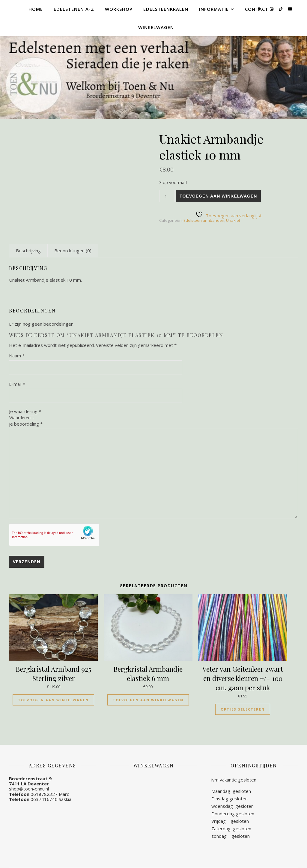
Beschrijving (28, 251)
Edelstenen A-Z (74, 9)
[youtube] (290, 9)
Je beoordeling (26, 424)
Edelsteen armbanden (204, 220)
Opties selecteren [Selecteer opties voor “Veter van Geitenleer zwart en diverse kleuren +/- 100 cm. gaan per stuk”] (243, 709)
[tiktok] (281, 9)
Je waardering (25, 411)
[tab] (28, 251)
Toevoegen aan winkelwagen (218, 196)
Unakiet (233, 220)
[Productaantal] (167, 196)
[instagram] (272, 9)
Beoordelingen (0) (73, 251)
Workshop (119, 9)
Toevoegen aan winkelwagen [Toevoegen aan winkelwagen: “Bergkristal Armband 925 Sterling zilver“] (53, 700)
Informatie (214, 9)
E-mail (17, 384)
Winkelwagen (156, 27)
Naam (17, 356)
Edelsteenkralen (166, 9)
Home (36, 9)
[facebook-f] (259, 9)
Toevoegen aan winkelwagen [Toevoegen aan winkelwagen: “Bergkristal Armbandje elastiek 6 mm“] (148, 700)
